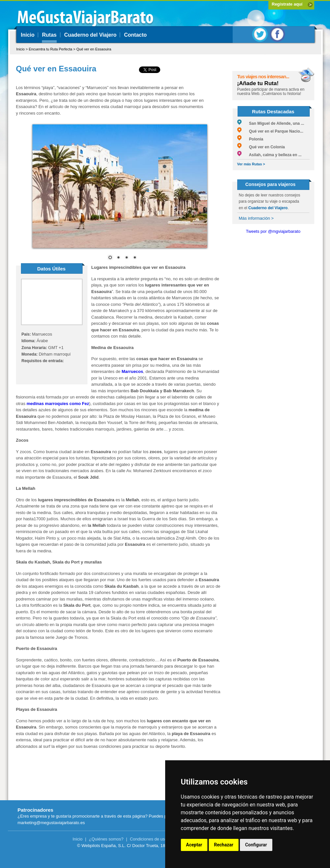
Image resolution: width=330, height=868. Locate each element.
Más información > (256, 218)
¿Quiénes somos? (106, 839)
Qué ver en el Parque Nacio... (270, 131)
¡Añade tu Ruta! (258, 83)
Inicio (28, 35)
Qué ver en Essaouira (94, 49)
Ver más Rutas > (251, 164)
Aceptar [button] (194, 845)
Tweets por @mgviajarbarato (273, 231)
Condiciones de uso (148, 839)
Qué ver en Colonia (261, 147)
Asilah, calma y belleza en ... (270, 155)
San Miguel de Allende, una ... (271, 123)
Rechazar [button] (224, 845)
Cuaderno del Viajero (90, 35)
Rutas (49, 35)
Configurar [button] (256, 845)
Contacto (135, 35)
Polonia (250, 139)
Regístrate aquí (287, 4)
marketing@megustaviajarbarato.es (51, 823)
